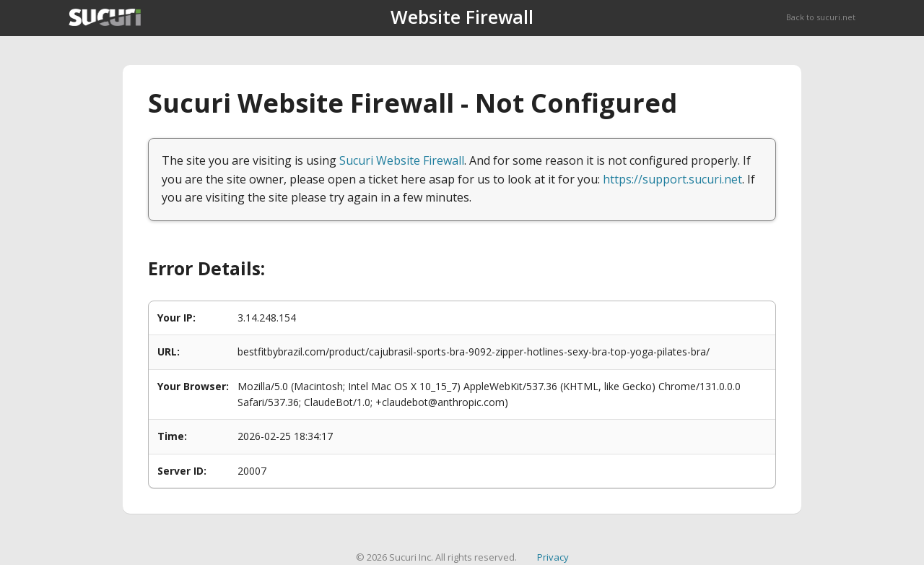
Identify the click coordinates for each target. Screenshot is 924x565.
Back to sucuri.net (821, 17)
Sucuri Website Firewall (402, 160)
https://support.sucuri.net (672, 179)
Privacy (553, 557)
